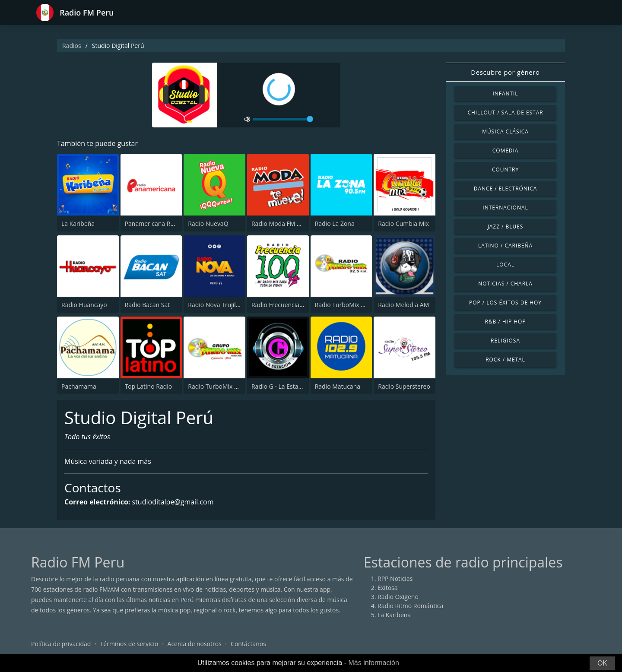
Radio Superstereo (404, 386)
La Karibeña (78, 223)
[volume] (283, 119)
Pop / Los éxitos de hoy (505, 303)
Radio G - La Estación (281, 386)
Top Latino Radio (149, 386)
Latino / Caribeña (505, 246)
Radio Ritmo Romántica (410, 606)
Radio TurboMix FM (342, 305)
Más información (373, 663)
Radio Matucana (338, 386)
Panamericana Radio (154, 223)
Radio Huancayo (84, 305)
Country (505, 170)
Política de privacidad (61, 644)
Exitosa (388, 588)
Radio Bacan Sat (148, 305)
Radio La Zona (335, 223)
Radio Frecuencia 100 (281, 305)
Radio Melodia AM (403, 305)
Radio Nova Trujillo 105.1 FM (228, 305)
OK (602, 663)
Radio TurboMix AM (216, 386)
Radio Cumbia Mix (403, 223)
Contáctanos (248, 644)
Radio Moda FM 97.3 (280, 223)
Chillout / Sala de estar (505, 113)
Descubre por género (505, 72)
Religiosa (505, 341)
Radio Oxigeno (398, 597)
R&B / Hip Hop (506, 322)
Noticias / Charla (505, 284)
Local (505, 265)
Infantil (505, 94)
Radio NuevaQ (208, 223)
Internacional (505, 208)
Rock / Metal (505, 360)
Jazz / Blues (506, 227)
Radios (72, 46)
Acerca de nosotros (195, 644)
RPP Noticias (395, 578)
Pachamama (79, 386)
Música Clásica (505, 132)
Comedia (506, 151)
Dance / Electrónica (505, 189)
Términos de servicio (129, 644)
